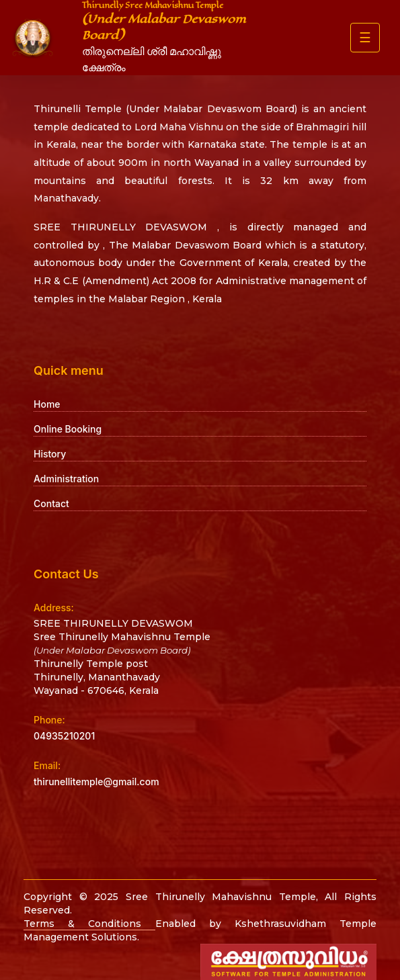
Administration (66, 479)
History (50, 454)
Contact (51, 503)
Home (47, 404)
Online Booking (68, 429)
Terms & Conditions (89, 924)
